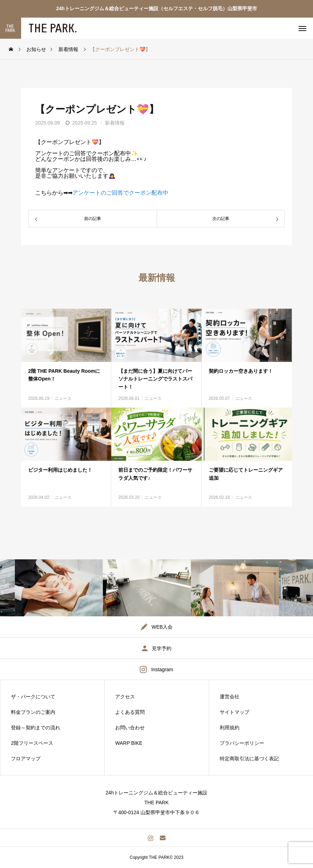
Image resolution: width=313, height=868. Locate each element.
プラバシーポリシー (242, 743)
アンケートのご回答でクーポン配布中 (120, 193)
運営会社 (230, 697)
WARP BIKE (129, 743)
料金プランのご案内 (33, 712)
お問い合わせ (130, 728)
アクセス (125, 697)
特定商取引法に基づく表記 (249, 759)
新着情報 (115, 123)
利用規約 (230, 728)
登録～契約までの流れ (36, 728)
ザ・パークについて (33, 697)
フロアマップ (26, 759)
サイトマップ (234, 712)
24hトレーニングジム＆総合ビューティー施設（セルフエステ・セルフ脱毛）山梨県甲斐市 (156, 8)
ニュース (63, 398)
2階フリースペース (32, 743)
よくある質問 (130, 712)
